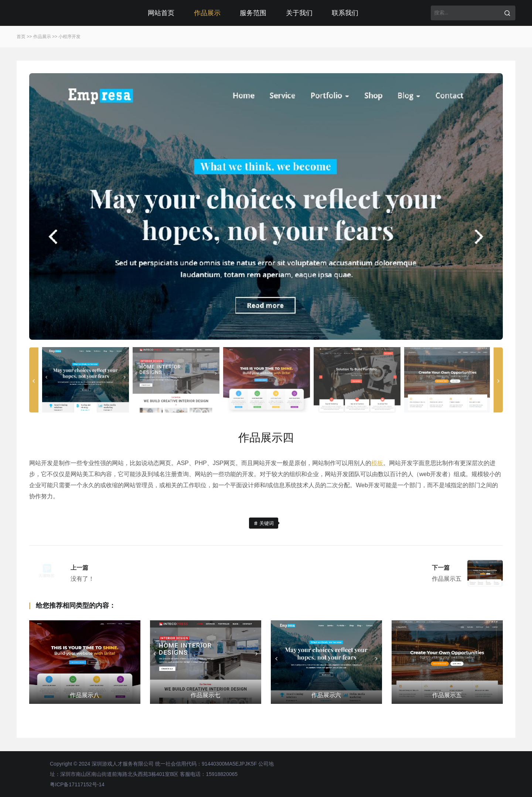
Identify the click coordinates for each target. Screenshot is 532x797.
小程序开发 (69, 37)
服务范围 (253, 13)
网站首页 (161, 13)
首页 (21, 37)
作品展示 (207, 13)
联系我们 (345, 13)
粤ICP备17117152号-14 (77, 784)
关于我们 (299, 13)
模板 (377, 463)
